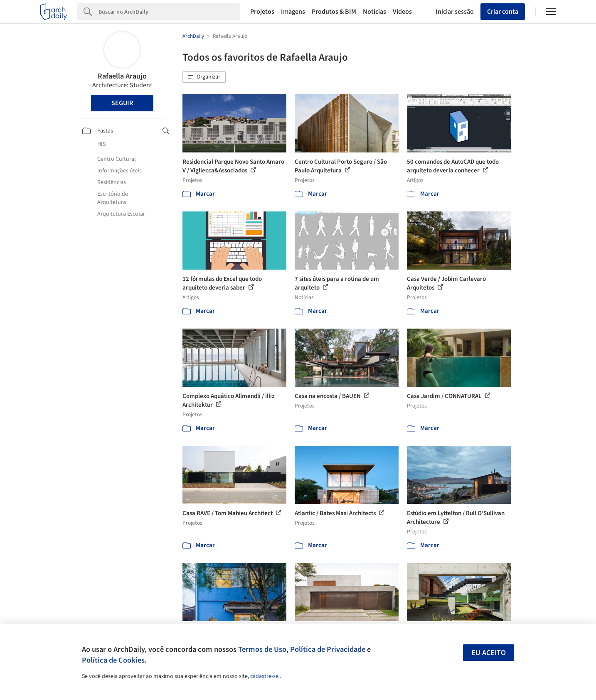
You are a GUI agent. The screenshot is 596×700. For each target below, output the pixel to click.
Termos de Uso (262, 649)
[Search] (169, 12)
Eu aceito (489, 653)
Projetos (262, 12)
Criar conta (503, 12)
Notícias (374, 12)
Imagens (293, 12)
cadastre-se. (265, 676)
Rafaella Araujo (122, 76)
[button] (204, 77)
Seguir (122, 103)
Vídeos (402, 12)
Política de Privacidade (328, 649)
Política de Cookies (113, 660)
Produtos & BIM (334, 12)
